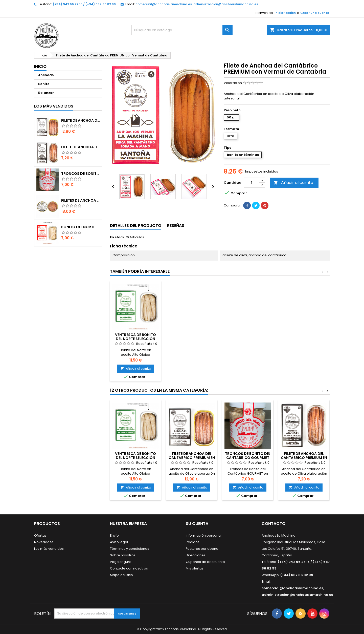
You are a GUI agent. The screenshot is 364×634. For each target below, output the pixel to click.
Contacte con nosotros (129, 568)
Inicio (40, 66)
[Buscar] (182, 30)
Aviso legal (119, 542)
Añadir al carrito (293, 183)
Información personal (204, 535)
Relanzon (46, 93)
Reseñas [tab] (176, 226)
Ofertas (40, 535)
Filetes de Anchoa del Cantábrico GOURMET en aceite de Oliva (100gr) (81, 200)
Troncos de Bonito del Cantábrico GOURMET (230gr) (81, 174)
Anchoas (46, 75)
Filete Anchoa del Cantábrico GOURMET (135, 337)
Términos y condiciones (130, 549)
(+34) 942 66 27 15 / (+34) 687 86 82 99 (84, 4)
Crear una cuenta (315, 13)
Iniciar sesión (285, 13)
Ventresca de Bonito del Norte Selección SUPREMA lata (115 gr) (248, 339)
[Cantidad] (252, 183)
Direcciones (196, 555)
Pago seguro (121, 562)
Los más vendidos (54, 106)
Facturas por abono (202, 549)
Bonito (44, 84)
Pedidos (193, 542)
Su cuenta (197, 524)
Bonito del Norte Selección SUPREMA (81, 227)
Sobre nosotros (123, 555)
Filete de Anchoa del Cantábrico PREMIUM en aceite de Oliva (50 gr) (81, 147)
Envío (114, 535)
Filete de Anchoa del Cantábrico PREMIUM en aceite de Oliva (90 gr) (81, 120)
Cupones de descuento (205, 562)
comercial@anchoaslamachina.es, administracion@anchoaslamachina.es (197, 4)
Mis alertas (195, 568)
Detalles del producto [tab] (136, 226)
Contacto (274, 524)
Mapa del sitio (121, 575)
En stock (117, 237)
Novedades (44, 542)
